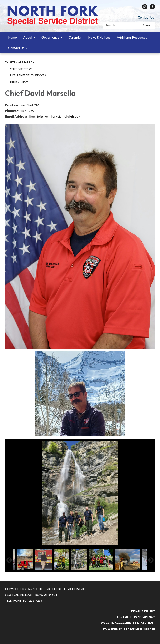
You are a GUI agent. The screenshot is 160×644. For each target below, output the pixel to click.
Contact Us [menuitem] (16, 48)
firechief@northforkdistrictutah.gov (55, 116)
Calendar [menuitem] (75, 37)
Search (148, 25)
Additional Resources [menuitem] (132, 37)
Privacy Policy (143, 611)
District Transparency (136, 617)
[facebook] (152, 8)
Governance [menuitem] (50, 37)
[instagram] (145, 8)
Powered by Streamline (123, 629)
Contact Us (146, 17)
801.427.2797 (26, 111)
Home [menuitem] (12, 37)
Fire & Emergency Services (28, 75)
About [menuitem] (28, 37)
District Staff (19, 82)
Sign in (150, 629)
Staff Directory (21, 69)
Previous (9, 560)
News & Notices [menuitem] (99, 37)
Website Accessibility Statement (128, 623)
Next (151, 560)
